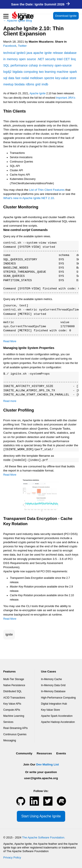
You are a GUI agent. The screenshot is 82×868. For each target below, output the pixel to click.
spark (73, 72)
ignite (9, 634)
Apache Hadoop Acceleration (58, 722)
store (73, 78)
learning (50, 72)
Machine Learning (14, 716)
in (4, 59)
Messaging (10, 740)
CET (67, 59)
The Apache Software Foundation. (44, 837)
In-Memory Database (53, 691)
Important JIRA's (66, 98)
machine (63, 72)
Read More (10, 341)
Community (24, 753)
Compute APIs (12, 710)
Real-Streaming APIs (15, 728)
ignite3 (21, 53)
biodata (20, 84)
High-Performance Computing (58, 698)
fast (18, 78)
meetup (8, 84)
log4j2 (7, 72)
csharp (33, 65)
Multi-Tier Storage (14, 679)
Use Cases (49, 671)
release (58, 53)
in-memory (46, 65)
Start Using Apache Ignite (41, 816)
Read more (10, 401)
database (70, 53)
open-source (63, 65)
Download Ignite (66, 16)
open (22, 59)
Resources (44, 753)
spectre (49, 78)
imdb (45, 84)
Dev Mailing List (48, 764)
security (51, 59)
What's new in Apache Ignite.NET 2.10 (29, 198)
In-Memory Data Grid (53, 685)
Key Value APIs (12, 704)
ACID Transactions (14, 698)
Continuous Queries (15, 734)
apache (38, 53)
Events (61, 753)
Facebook (10, 46)
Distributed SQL (13, 691)
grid (38, 84)
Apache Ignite (38, 93)
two (41, 72)
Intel (60, 59)
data (11, 78)
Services (8, 722)
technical (9, 53)
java (30, 53)
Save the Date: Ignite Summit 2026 (41, 4)
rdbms (30, 84)
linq (73, 59)
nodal (25, 78)
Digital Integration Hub (54, 704)
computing (31, 72)
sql (5, 78)
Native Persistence (14, 685)
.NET (41, 59)
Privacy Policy (12, 857)
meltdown (37, 78)
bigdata (17, 72)
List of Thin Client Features (47, 190)
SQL (6, 65)
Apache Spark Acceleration (57, 716)
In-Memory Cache (51, 679)
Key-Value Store (51, 710)
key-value (62, 78)
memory (12, 59)
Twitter (22, 46)
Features (10, 671)
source (31, 59)
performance (19, 65)
